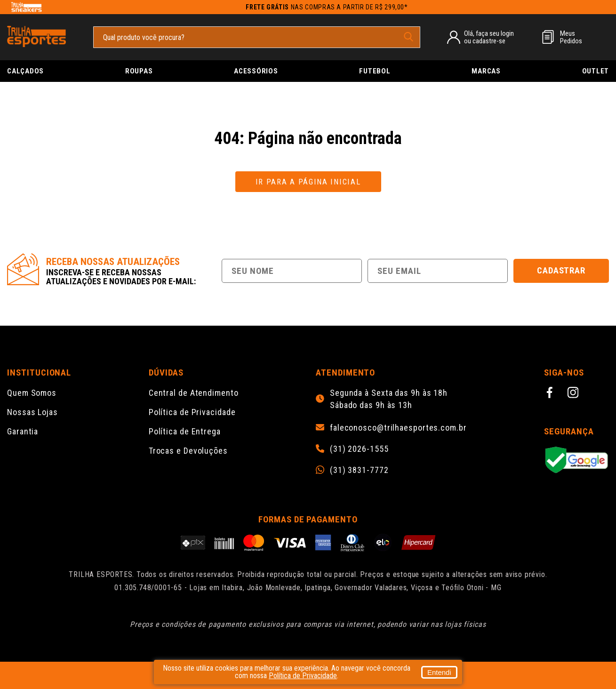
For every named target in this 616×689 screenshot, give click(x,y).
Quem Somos (32, 393)
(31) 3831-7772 (359, 470)
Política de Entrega (185, 431)
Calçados (25, 71)
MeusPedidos (571, 37)
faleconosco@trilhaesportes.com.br (398, 428)
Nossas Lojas (32, 412)
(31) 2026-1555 (359, 449)
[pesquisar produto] (408, 37)
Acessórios (256, 71)
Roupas (139, 71)
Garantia (23, 431)
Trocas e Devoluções (188, 451)
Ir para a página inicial (308, 182)
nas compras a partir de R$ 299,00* (327, 7)
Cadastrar (561, 270)
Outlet (596, 71)
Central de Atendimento (194, 393)
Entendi (439, 672)
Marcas (486, 71)
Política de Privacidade (192, 412)
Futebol (375, 71)
